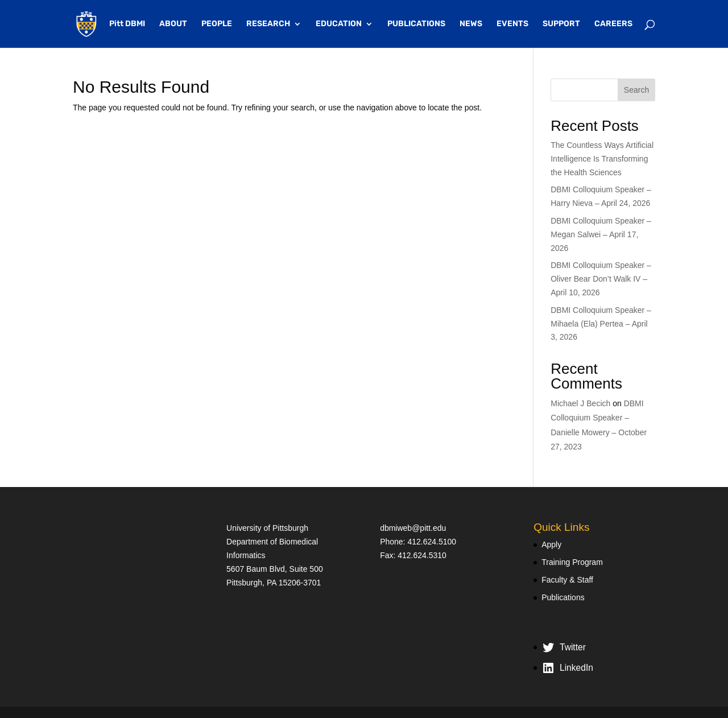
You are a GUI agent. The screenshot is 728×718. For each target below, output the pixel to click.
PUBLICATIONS (416, 24)
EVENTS (512, 24)
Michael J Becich (580, 403)
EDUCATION (339, 24)
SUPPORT (561, 24)
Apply (551, 544)
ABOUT (173, 24)
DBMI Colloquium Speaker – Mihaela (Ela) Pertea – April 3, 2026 (601, 324)
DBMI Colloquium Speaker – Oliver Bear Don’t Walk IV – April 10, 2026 (601, 279)
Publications (563, 597)
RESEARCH (268, 24)
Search (636, 90)
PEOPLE (217, 24)
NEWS (471, 24)
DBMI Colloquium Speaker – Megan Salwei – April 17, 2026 (601, 234)
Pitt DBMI (127, 24)
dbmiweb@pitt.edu (413, 528)
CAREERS (613, 24)
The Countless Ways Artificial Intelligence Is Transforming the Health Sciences (602, 159)
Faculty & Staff (567, 580)
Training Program (572, 562)
